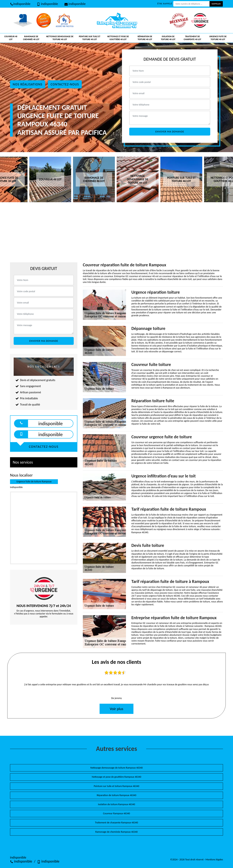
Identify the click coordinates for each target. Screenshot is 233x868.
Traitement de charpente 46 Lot (192, 38)
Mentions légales (214, 860)
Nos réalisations (28, 84)
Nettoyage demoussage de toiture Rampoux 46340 (116, 768)
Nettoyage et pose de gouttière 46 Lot (118, 38)
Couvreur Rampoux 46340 (116, 813)
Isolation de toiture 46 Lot (168, 38)
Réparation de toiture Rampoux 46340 (116, 795)
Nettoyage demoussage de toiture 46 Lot (60, 38)
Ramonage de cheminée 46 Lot (31, 38)
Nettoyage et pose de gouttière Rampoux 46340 (116, 777)
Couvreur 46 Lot (11, 38)
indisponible (20, 4)
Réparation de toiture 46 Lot (145, 38)
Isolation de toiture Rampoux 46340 (116, 804)
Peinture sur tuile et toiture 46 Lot (90, 38)
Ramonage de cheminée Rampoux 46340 (116, 832)
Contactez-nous (65, 84)
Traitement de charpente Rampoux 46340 (116, 823)
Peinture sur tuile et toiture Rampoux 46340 (116, 786)
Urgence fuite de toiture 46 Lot (218, 38)
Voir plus (116, 709)
